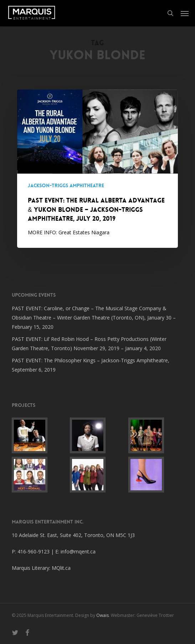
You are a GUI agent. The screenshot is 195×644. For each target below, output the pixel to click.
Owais (102, 615)
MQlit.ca (61, 568)
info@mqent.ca (79, 551)
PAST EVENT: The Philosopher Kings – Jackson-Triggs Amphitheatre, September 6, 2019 (91, 365)
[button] (185, 13)
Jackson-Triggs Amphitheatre (66, 185)
